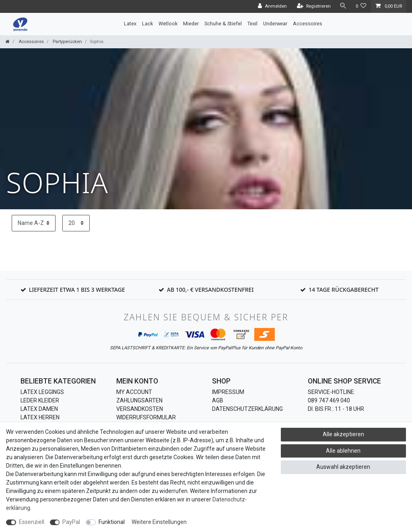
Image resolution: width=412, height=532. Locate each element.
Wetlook (168, 24)
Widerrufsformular (146, 417)
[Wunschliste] (361, 6)
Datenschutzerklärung (247, 409)
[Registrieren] (314, 6)
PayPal (71, 522)
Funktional (112, 522)
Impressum (228, 392)
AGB (218, 400)
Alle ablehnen (343, 451)
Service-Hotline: (332, 392)
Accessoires (308, 24)
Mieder (191, 24)
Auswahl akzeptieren (343, 467)
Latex (130, 24)
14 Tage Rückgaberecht (344, 290)
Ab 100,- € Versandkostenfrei (210, 290)
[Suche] (343, 6)
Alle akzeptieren (343, 434)
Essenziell (32, 522)
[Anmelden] (272, 6)
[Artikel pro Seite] (76, 223)
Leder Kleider (40, 400)
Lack (147, 24)
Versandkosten (140, 409)
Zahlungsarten (139, 400)
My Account (134, 392)
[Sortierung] (34, 223)
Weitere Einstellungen (159, 522)
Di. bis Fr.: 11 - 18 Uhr (336, 409)
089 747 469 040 (329, 400)
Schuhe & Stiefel (223, 24)
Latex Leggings (42, 392)
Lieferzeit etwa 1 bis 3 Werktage (77, 290)
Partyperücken (67, 42)
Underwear (275, 24)
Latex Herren (40, 417)
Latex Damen (39, 409)
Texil (252, 24)
